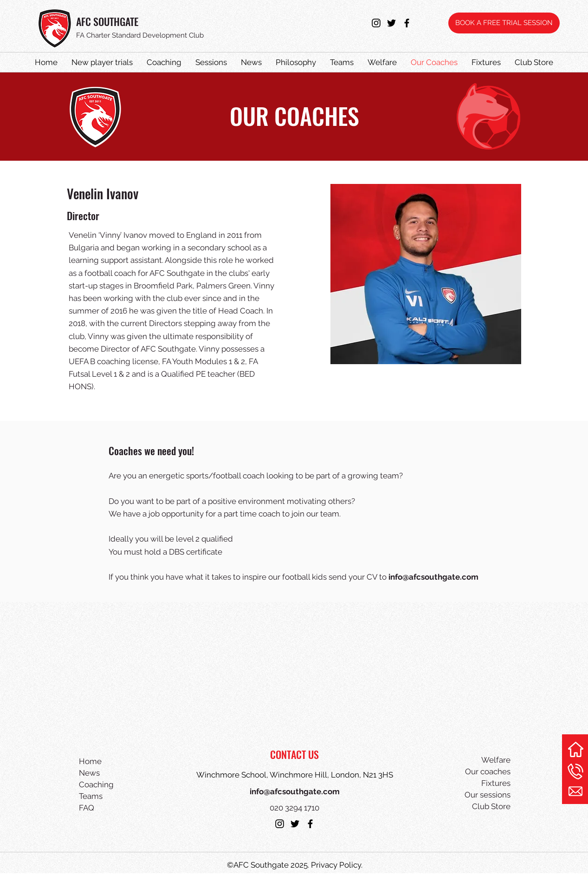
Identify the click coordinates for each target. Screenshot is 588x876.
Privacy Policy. (337, 865)
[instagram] (376, 23)
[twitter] (391, 23)
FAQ (87, 808)
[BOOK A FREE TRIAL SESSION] (504, 23)
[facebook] (407, 23)
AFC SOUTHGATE (107, 21)
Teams (91, 796)
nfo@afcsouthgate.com (434, 577)
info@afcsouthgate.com (295, 791)
